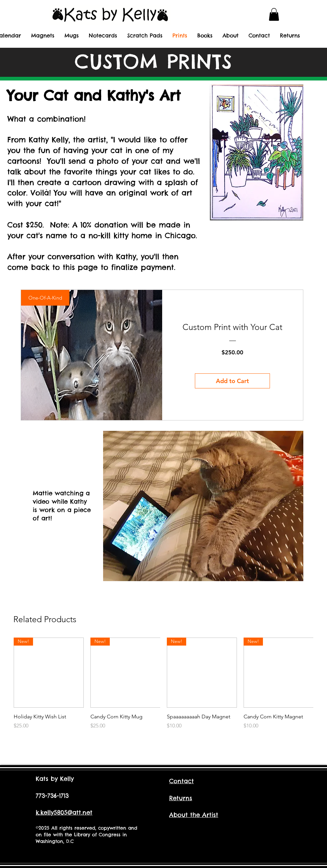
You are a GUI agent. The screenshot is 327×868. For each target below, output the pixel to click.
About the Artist (194, 815)
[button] (274, 14)
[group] (163, 687)
